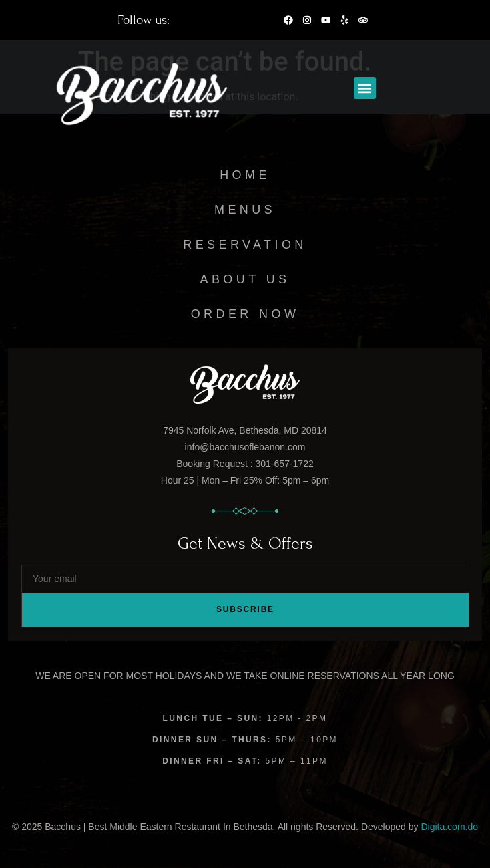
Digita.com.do (449, 827)
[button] (365, 88)
